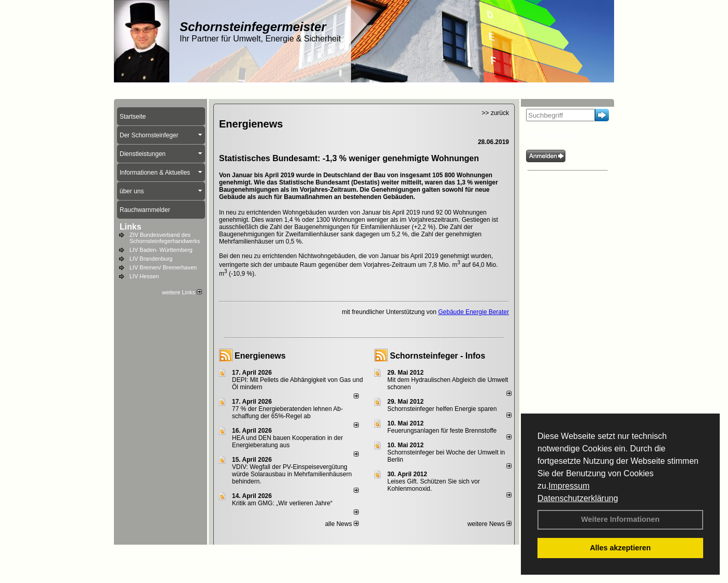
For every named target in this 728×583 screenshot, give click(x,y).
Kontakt (247, 558)
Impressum (569, 486)
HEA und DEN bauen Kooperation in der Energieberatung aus (287, 442)
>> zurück (495, 113)
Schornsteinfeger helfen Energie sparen (442, 409)
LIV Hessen (144, 276)
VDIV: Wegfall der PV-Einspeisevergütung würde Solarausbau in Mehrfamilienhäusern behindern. (292, 474)
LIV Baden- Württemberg (161, 250)
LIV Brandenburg (151, 259)
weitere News (490, 524)
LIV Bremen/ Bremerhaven (163, 267)
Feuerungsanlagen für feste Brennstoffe (442, 431)
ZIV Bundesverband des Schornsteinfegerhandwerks (165, 238)
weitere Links (182, 292)
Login (221, 558)
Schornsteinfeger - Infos (438, 356)
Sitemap (432, 558)
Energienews (260, 356)
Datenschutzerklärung (578, 498)
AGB (406, 558)
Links (130, 227)
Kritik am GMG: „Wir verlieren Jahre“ (282, 503)
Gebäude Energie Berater (474, 312)
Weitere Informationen (620, 519)
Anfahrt (382, 558)
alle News (342, 524)
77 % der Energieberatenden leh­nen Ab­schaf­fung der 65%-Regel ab (287, 413)
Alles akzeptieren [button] (620, 548)
